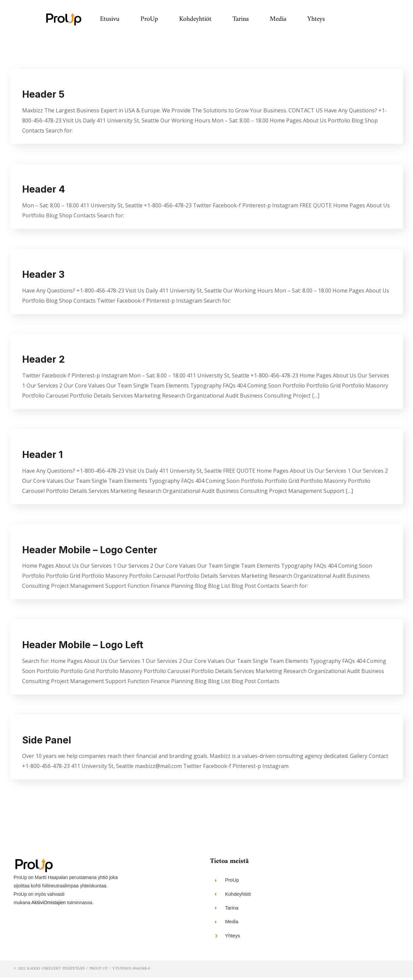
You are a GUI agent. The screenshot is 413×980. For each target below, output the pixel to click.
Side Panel (49, 741)
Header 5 (46, 94)
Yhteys (316, 19)
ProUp (149, 19)
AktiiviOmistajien (48, 904)
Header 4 (46, 190)
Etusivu (110, 19)
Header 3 (46, 275)
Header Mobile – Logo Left (87, 646)
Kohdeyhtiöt (195, 19)
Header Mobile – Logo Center (95, 551)
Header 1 (45, 455)
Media (278, 19)
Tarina (241, 19)
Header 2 (46, 360)
